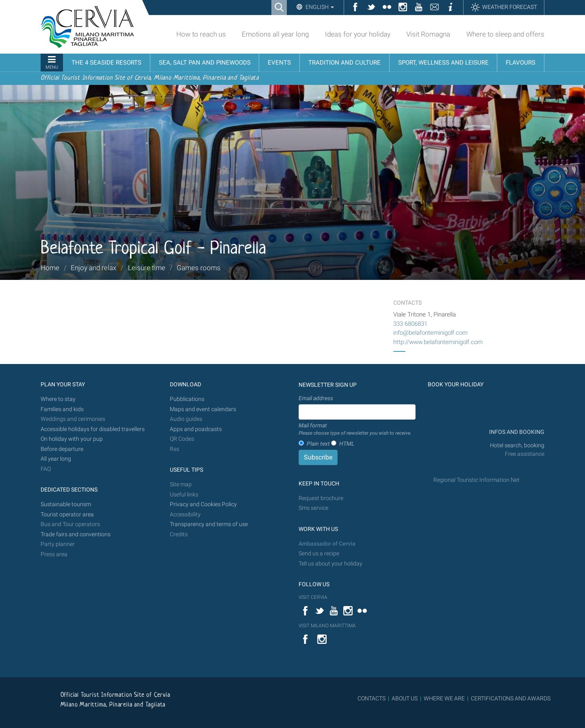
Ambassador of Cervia (327, 544)
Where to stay (58, 399)
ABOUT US (405, 698)
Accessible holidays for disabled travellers (93, 429)
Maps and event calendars (203, 409)
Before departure (62, 449)
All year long (56, 459)
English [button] (319, 7)
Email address (316, 398)
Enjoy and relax (93, 268)
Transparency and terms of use (209, 524)
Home (50, 268)
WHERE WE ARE (444, 698)
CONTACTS (372, 698)
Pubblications (187, 399)
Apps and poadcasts (196, 429)
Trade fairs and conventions (76, 534)
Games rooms (199, 268)
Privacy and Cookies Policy (203, 504)
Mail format (355, 429)
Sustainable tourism (66, 504)
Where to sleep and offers (505, 34)
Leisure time (147, 268)
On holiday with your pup (72, 439)
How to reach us (201, 34)
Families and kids (62, 409)
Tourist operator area (67, 515)
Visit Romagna (428, 34)
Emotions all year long (275, 34)
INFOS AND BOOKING (516, 432)
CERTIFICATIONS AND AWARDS (511, 698)
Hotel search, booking (517, 445)
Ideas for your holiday (358, 34)
